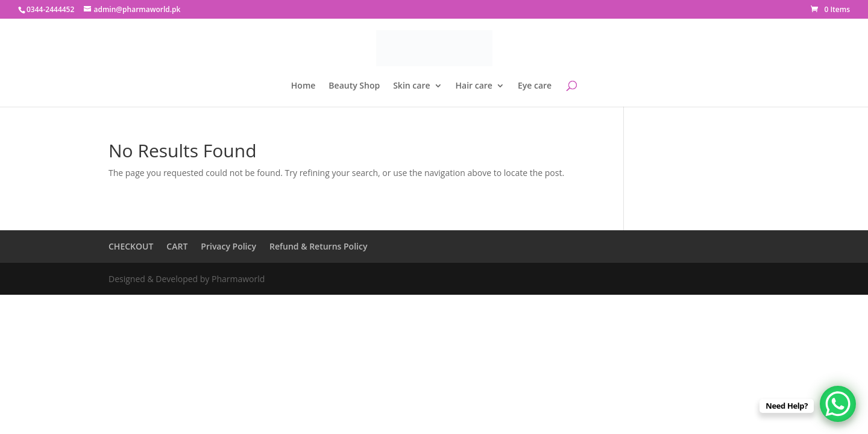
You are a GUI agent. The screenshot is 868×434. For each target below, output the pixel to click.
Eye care (535, 86)
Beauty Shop (354, 86)
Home (303, 86)
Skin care (411, 86)
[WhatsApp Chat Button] (838, 404)
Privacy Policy (228, 246)
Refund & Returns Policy (318, 246)
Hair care (474, 86)
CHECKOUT (131, 246)
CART (177, 246)
